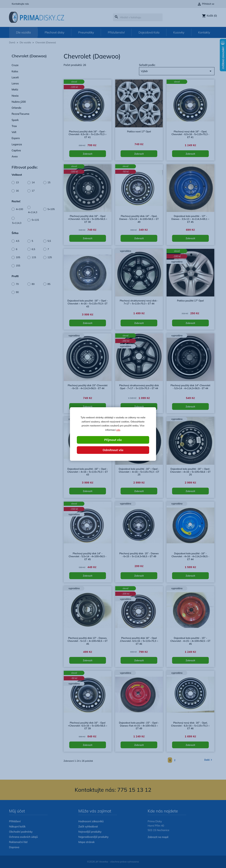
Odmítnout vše (113, 450)
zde (118, 430)
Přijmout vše (113, 440)
